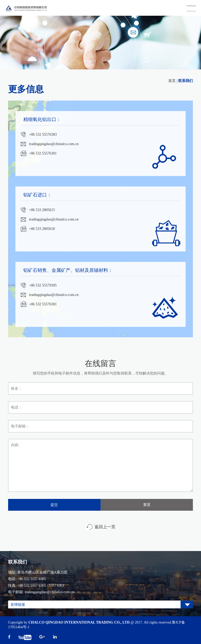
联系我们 (186, 81)
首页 (172, 81)
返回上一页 (105, 527)
